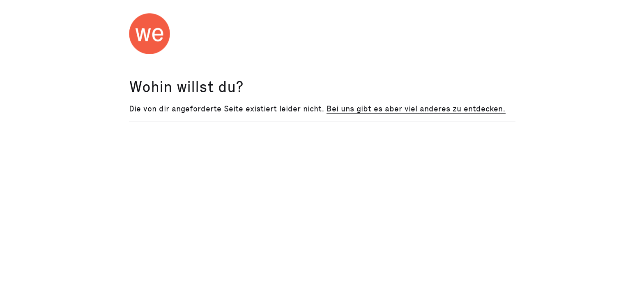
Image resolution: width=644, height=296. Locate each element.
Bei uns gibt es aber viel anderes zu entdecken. (416, 109)
